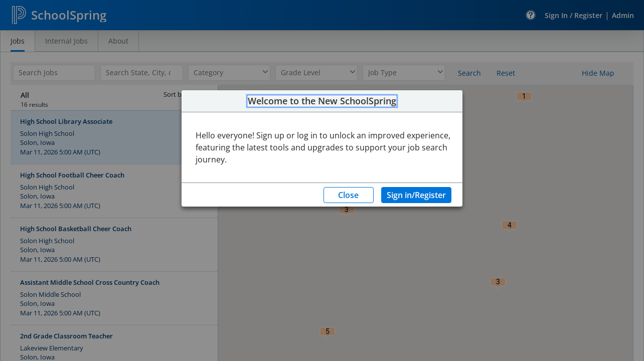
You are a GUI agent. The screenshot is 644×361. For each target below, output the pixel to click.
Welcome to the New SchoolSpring (322, 101)
